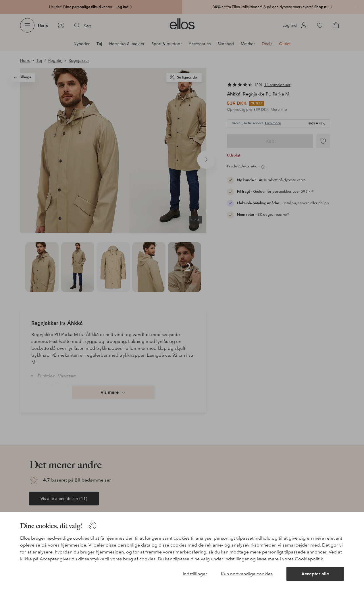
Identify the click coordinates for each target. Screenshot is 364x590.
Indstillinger (195, 574)
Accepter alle (315, 574)
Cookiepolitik (309, 559)
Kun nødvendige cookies (247, 574)
